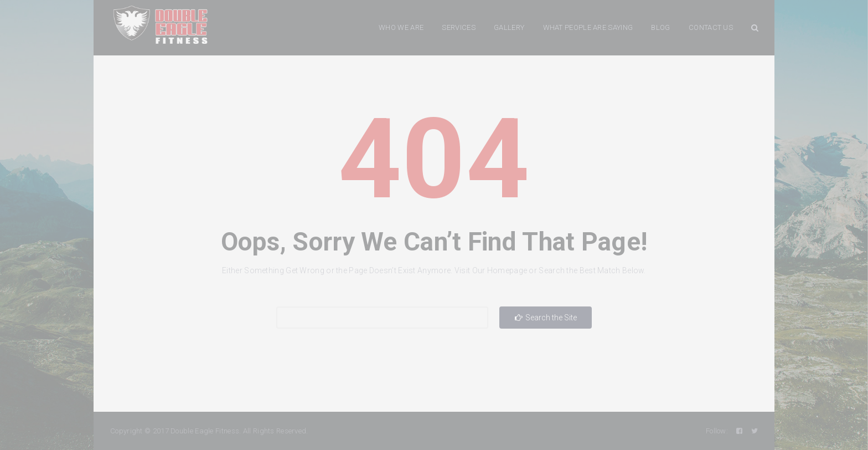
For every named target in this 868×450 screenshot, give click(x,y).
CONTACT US (711, 27)
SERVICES (458, 27)
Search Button (755, 28)
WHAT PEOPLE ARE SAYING (588, 27)
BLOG (660, 27)
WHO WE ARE (401, 27)
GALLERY (509, 27)
